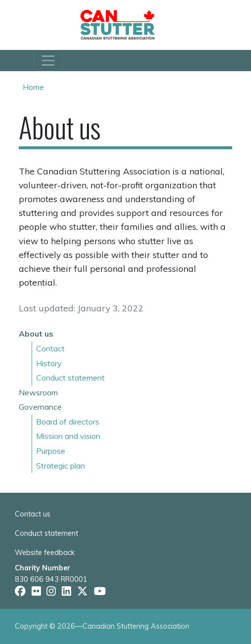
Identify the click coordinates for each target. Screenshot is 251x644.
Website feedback (45, 553)
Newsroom (38, 392)
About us (36, 334)
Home (33, 87)
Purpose (51, 451)
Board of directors (68, 422)
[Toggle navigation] (48, 61)
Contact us (33, 514)
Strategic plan (61, 466)
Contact (50, 348)
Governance (40, 407)
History (49, 363)
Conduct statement (70, 378)
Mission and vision (68, 436)
